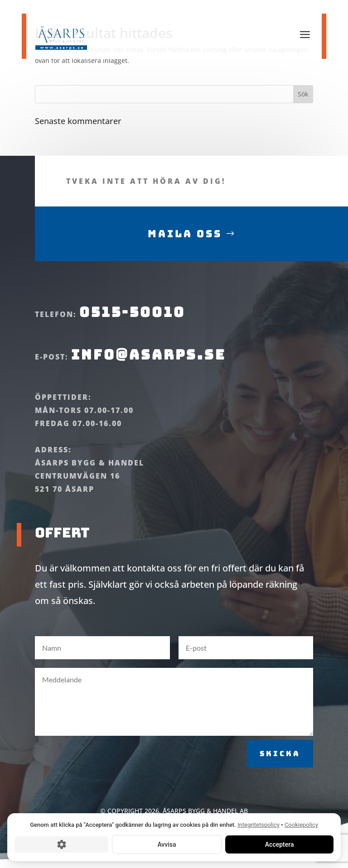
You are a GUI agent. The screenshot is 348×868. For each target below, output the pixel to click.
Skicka (280, 765)
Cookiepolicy (301, 825)
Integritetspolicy (259, 825)
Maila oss (185, 246)
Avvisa (167, 844)
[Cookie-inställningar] (61, 844)
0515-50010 (132, 324)
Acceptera (279, 844)
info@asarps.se (146, 366)
